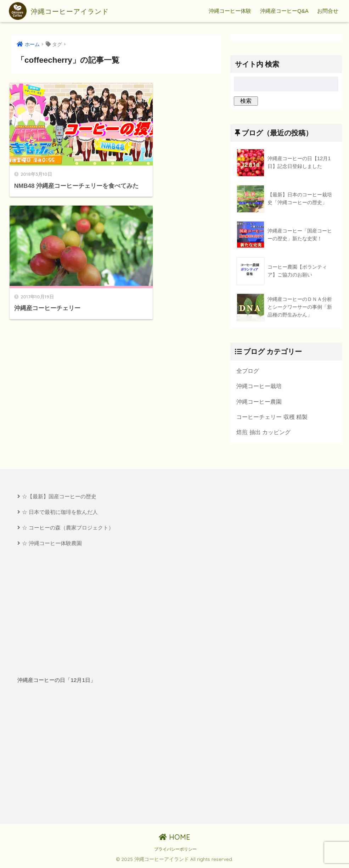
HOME (174, 838)
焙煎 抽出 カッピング (263, 433)
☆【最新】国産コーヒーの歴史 (59, 497)
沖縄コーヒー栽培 (259, 386)
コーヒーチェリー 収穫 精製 (272, 417)
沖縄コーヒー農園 (259, 402)
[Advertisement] (91, 755)
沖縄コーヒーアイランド (68, 11)
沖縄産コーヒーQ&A (284, 11)
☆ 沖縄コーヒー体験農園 (52, 544)
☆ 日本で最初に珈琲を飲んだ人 (60, 513)
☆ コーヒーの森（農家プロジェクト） (68, 528)
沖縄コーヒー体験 (230, 11)
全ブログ (248, 371)
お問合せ (328, 11)
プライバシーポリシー (175, 850)
